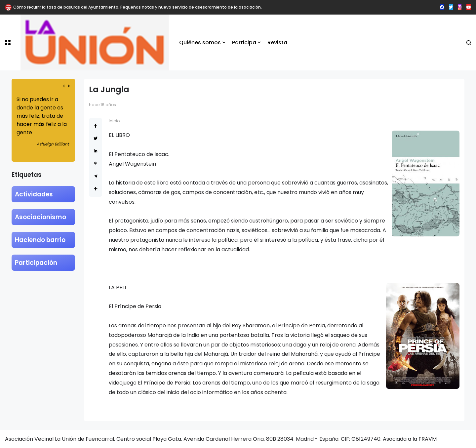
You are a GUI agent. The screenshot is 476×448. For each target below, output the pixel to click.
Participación (36, 263)
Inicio (114, 121)
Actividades (34, 194)
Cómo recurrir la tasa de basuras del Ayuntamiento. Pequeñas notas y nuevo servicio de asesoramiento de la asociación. (138, 7)
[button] (8, 42)
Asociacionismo (40, 217)
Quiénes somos (200, 42)
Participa (244, 42)
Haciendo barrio (40, 240)
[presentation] (64, 86)
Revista (277, 42)
